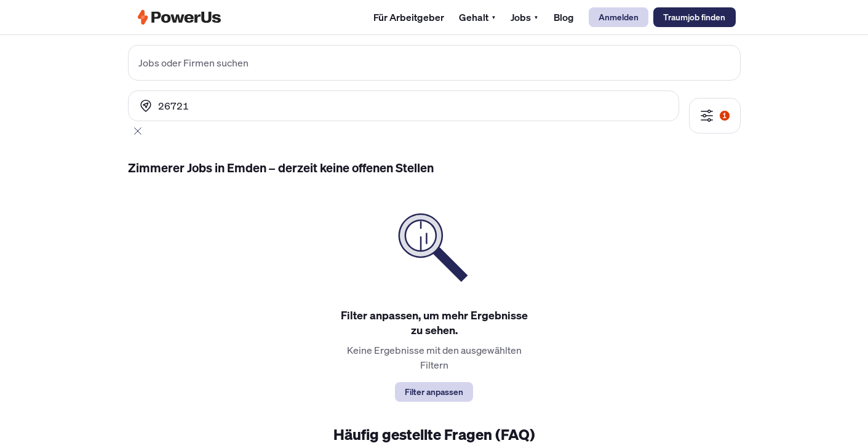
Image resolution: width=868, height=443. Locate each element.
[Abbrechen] (138, 131)
